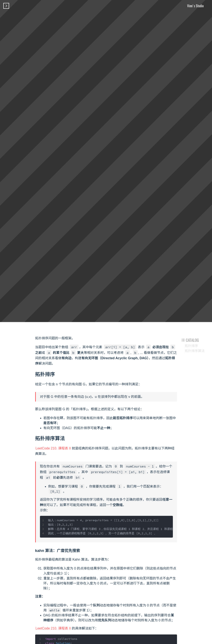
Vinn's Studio (195, 6)
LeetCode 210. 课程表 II (53, 448)
